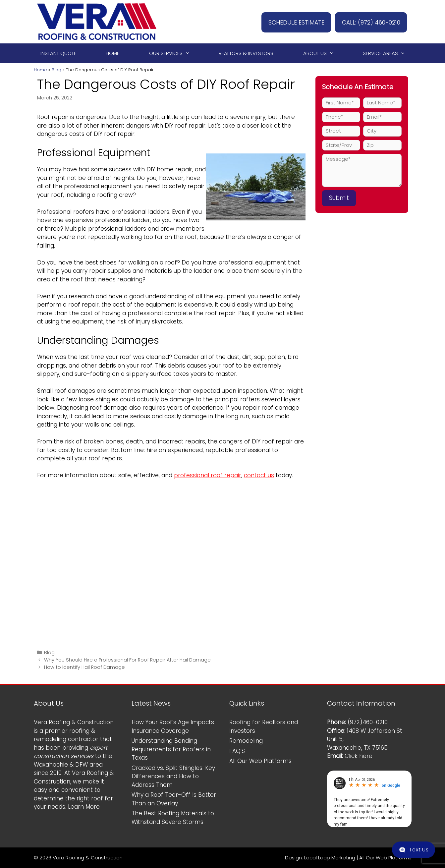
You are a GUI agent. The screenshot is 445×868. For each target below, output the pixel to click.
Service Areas (387, 53)
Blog (56, 70)
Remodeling (246, 741)
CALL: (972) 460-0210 (367, 22)
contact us (259, 475)
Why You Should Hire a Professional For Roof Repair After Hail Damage (127, 660)
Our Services (172, 53)
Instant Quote (58, 53)
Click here (359, 756)
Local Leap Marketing (330, 858)
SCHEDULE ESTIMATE (286, 22)
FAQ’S (237, 751)
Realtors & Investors (246, 53)
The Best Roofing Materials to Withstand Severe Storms (173, 818)
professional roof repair (208, 475)
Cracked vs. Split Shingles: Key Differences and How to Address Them (173, 776)
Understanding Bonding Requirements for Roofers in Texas (171, 749)
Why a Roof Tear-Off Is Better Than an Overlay (174, 799)
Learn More (84, 807)
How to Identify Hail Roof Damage (84, 667)
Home (112, 53)
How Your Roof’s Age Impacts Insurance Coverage (173, 726)
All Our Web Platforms (260, 761)
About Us (322, 53)
